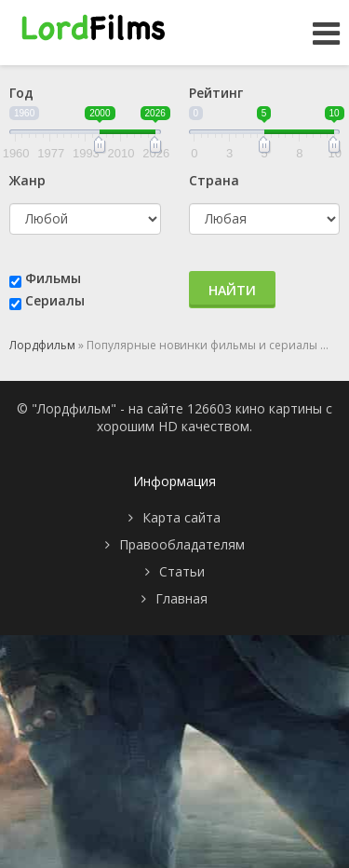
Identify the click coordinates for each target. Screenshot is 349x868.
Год (21, 93)
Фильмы (53, 278)
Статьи (182, 571)
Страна (214, 180)
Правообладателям (182, 544)
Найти (232, 290)
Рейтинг (216, 93)
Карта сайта (181, 517)
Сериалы (55, 300)
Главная (181, 598)
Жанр (27, 180)
